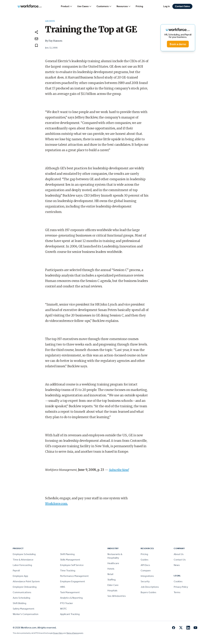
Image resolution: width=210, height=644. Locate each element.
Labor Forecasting (22, 565)
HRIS (63, 587)
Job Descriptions (150, 587)
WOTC (64, 609)
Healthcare (113, 563)
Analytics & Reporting (71, 598)
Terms (177, 592)
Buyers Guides (148, 592)
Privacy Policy (181, 587)
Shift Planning (67, 554)
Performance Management (74, 576)
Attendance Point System (26, 581)
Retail (110, 574)
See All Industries (117, 596)
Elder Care (113, 585)
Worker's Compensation (26, 614)
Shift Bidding (19, 603)
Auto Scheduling (21, 598)
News (177, 565)
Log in (167, 6)
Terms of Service (73, 633)
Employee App (20, 576)
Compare (146, 571)
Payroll (16, 571)
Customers (104, 6)
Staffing (112, 580)
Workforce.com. (56, 504)
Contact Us (180, 560)
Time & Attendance (23, 560)
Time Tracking (68, 571)
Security (145, 581)
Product (67, 6)
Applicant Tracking (70, 614)
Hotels (111, 569)
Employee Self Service (72, 565)
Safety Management (24, 609)
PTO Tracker (67, 603)
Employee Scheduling (24, 554)
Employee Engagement (73, 581)
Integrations (147, 576)
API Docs (145, 565)
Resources (124, 6)
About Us (179, 554)
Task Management (70, 592)
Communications (22, 592)
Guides (145, 560)
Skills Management (70, 560)
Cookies (178, 581)
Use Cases (84, 6)
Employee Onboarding (25, 587)
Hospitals (112, 590)
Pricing (139, 6)
